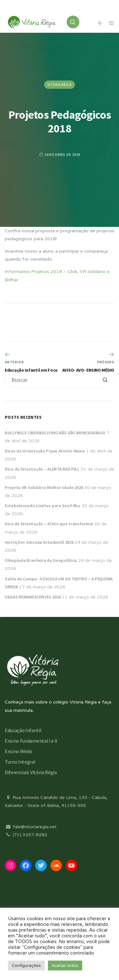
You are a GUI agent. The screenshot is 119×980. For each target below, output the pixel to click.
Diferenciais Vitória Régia (31, 772)
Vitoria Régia (60, 84)
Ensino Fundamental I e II (31, 741)
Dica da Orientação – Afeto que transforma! (49, 524)
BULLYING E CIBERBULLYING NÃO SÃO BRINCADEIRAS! (55, 433)
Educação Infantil (23, 730)
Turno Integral (20, 762)
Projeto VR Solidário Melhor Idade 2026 (44, 487)
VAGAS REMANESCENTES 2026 (33, 597)
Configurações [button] (26, 966)
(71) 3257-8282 (26, 835)
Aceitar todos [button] (65, 966)
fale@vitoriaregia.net (31, 827)
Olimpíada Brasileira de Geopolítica (41, 560)
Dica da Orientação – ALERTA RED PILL (42, 469)
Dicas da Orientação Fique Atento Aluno (45, 451)
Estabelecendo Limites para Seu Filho (43, 506)
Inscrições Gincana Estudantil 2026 (39, 542)
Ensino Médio (19, 751)
